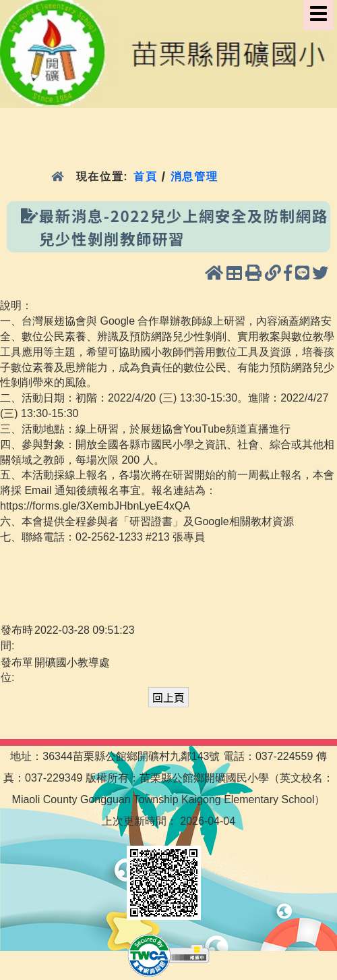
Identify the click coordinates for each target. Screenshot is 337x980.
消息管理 (194, 176)
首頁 (145, 176)
